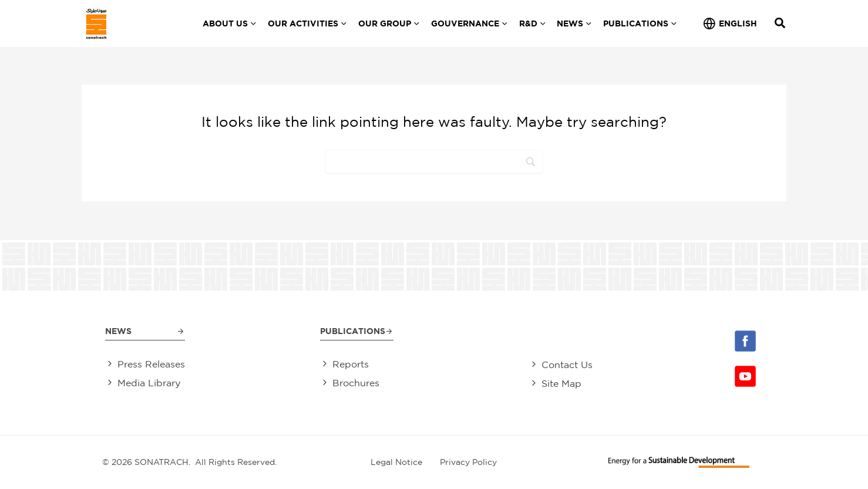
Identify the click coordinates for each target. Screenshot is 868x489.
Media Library (149, 383)
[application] (252, 23)
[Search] (434, 161)
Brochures (356, 383)
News (118, 330)
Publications (353, 330)
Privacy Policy (468, 462)
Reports (351, 364)
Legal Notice (396, 462)
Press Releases (151, 364)
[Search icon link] (780, 24)
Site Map (561, 383)
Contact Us (567, 364)
